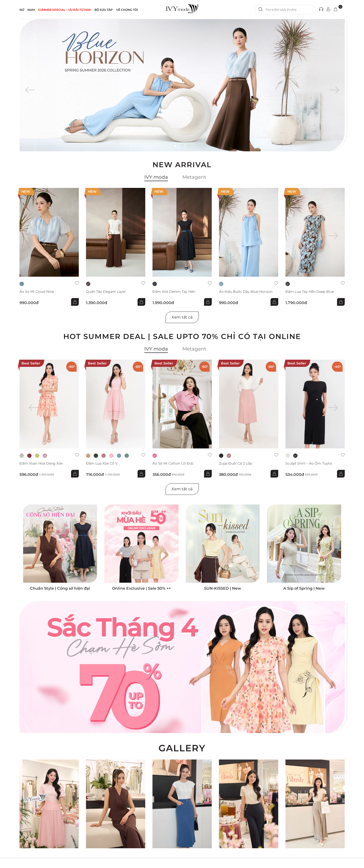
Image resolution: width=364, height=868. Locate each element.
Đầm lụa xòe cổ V (102, 463)
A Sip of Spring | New (304, 588)
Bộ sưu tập (104, 10)
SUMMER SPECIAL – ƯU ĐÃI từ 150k (65, 10)
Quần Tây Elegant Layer (106, 292)
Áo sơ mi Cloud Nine (37, 292)
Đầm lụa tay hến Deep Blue (310, 292)
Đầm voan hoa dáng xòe (41, 463)
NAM (31, 10)
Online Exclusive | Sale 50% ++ (141, 588)
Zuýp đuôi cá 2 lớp (235, 463)
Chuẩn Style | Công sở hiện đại (60, 588)
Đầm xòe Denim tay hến (174, 292)
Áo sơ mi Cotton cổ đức (173, 463)
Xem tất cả (182, 317)
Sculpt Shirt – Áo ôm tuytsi (309, 463)
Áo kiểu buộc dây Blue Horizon (246, 292)
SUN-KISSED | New (223, 588)
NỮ (22, 10)
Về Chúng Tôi (127, 10)
